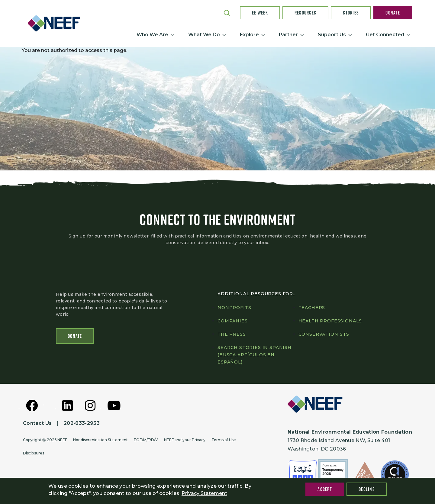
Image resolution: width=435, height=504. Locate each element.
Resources (306, 13)
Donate (393, 13)
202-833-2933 (82, 423)
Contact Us (37, 423)
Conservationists (324, 334)
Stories (351, 13)
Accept (325, 489)
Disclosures (34, 453)
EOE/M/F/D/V (146, 440)
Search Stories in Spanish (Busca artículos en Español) (255, 355)
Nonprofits (234, 308)
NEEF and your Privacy (185, 440)
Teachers (312, 308)
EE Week (260, 13)
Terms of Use (224, 440)
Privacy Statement (204, 493)
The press (232, 334)
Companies (233, 321)
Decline (367, 489)
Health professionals (330, 321)
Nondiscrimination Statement (100, 440)
